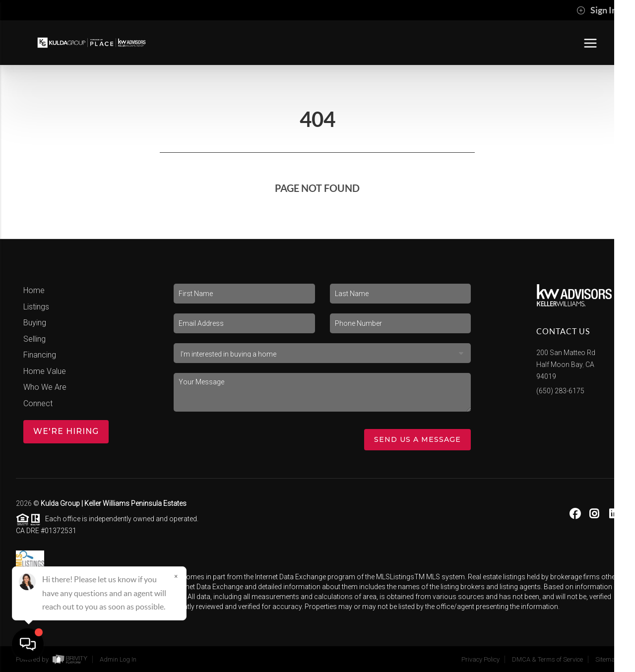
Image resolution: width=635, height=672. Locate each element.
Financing (40, 355)
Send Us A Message (417, 439)
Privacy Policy (480, 659)
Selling (34, 339)
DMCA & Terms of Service (547, 659)
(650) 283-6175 (560, 391)
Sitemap (607, 659)
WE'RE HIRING (66, 431)
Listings (36, 307)
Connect (38, 403)
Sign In (597, 10)
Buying (35, 323)
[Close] (176, 577)
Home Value (45, 371)
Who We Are (45, 387)
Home (34, 290)
